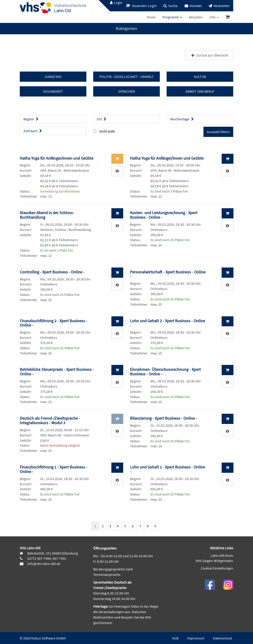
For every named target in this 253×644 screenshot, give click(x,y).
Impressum (196, 638)
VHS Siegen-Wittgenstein (214, 561)
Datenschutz (223, 638)
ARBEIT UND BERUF (200, 91)
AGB (175, 638)
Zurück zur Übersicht (209, 55)
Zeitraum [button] (33, 131)
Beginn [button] (31, 119)
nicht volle (107, 131)
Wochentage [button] (183, 119)
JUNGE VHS (53, 77)
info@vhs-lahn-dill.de (44, 564)
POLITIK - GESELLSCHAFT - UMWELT (126, 77)
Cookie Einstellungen (217, 568)
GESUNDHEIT (53, 91)
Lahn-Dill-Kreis (222, 555)
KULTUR (200, 77)
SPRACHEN (126, 91)
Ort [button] (102, 119)
